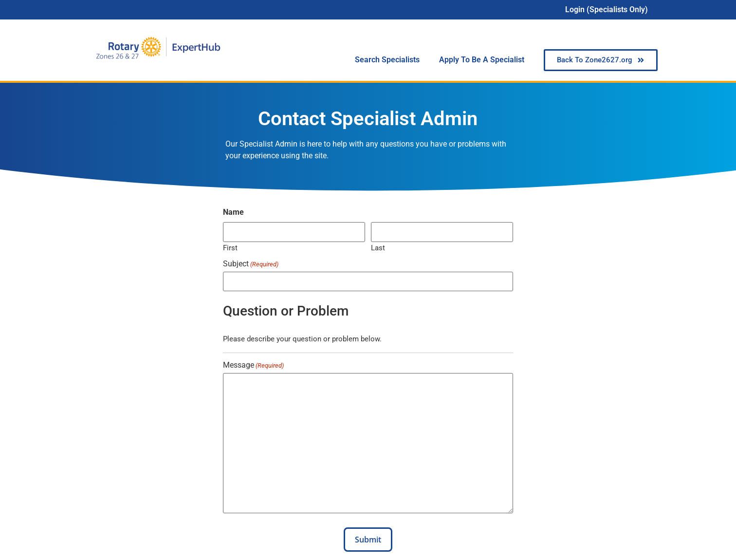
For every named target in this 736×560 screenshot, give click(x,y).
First (230, 248)
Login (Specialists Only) (607, 9)
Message (253, 365)
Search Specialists (387, 60)
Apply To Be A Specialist (482, 60)
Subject (251, 264)
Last (378, 248)
